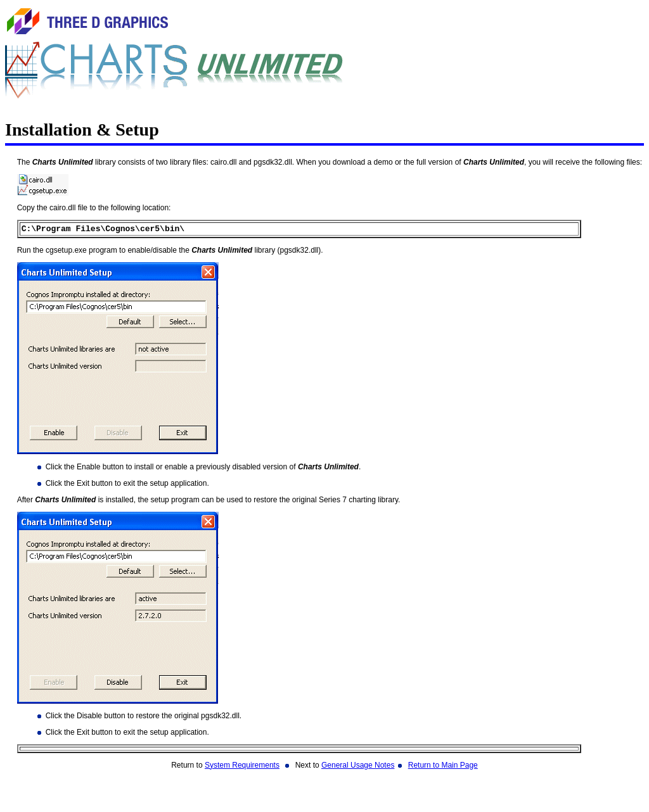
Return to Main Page (443, 767)
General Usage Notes (358, 767)
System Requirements (242, 767)
